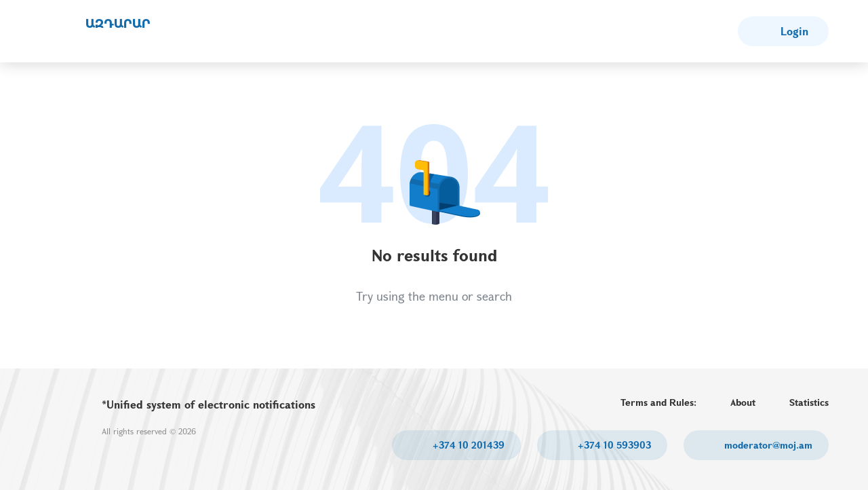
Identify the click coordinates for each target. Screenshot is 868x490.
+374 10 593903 (613, 445)
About (743, 402)
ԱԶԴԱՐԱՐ (118, 24)
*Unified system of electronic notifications (209, 404)
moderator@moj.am (767, 445)
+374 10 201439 (467, 445)
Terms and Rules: (658, 402)
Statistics (809, 402)
